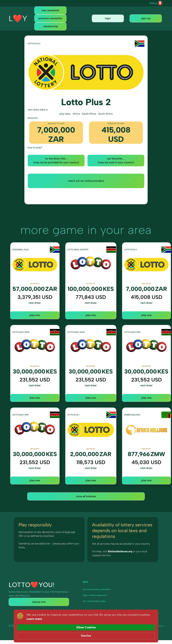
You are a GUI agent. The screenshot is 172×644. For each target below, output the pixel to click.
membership (50, 26)
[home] (18, 18)
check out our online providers (86, 181)
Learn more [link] (82, 636)
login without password (95, 595)
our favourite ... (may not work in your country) (116, 160)
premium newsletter (50, 18)
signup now (39, 602)
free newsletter (50, 10)
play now (35, 315)
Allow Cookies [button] (122, 633)
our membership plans (94, 601)
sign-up (146, 18)
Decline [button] (147, 634)
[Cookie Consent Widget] (86, 634)
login (108, 18)
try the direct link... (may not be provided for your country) (56, 160)
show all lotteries (86, 496)
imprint (160, 626)
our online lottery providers (97, 589)
